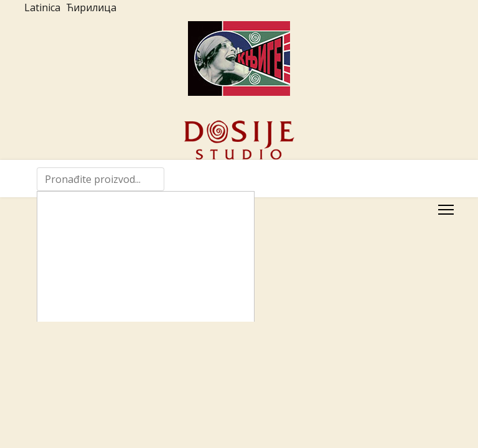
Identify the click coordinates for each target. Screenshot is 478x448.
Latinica (42, 7)
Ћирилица (91, 7)
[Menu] (446, 210)
